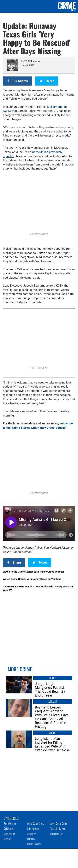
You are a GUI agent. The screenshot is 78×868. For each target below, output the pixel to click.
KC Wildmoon (32, 61)
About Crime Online (59, 823)
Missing (7, 839)
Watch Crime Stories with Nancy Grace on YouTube (32, 579)
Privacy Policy (56, 834)
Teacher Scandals (34, 844)
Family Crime (10, 823)
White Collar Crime (36, 823)
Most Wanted (9, 834)
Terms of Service (58, 828)
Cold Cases (9, 828)
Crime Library (33, 828)
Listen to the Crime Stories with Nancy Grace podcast (33, 572)
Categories (11, 818)
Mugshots (31, 839)
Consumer (31, 834)
